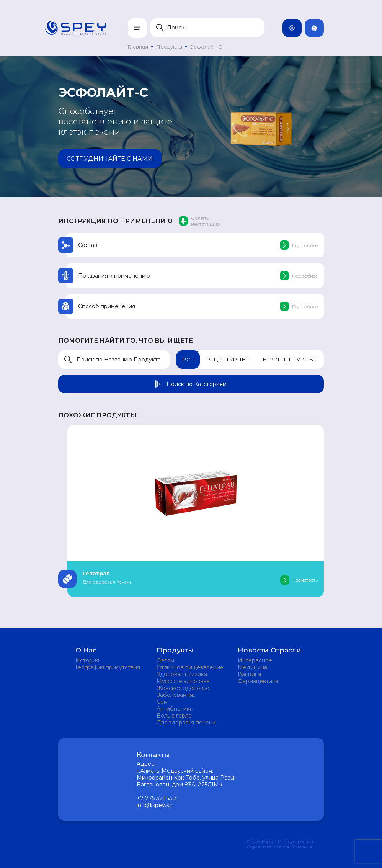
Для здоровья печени (186, 723)
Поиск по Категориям (191, 384)
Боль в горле (174, 716)
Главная (138, 47)
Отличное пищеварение (190, 667)
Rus (317, 28)
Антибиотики (175, 709)
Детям (165, 660)
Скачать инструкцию (199, 221)
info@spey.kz (154, 805)
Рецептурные (227, 360)
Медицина (252, 667)
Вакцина (250, 674)
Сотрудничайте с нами (107, 159)
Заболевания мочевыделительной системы (185, 695)
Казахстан (295, 28)
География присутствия (108, 667)
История (87, 660)
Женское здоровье (183, 688)
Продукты (169, 47)
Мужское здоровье (183, 681)
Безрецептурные (290, 360)
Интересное (255, 660)
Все (186, 360)
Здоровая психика (182, 674)
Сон (162, 702)
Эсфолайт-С (206, 47)
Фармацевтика (258, 681)
